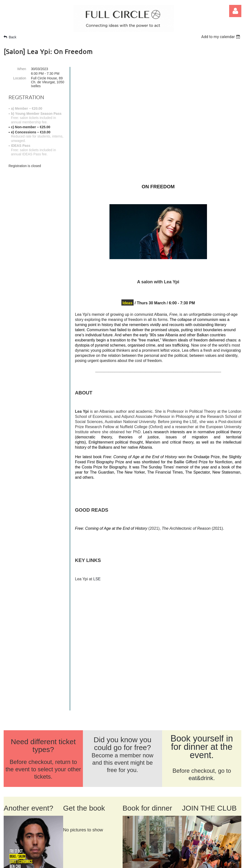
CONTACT (42, 781)
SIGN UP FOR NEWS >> (201, 831)
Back (13, 37)
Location (20, 78)
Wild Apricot (184, 862)
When (22, 69)
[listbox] (221, 37)
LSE (97, 579)
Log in (235, 11)
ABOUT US (15, 781)
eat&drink (201, 654)
